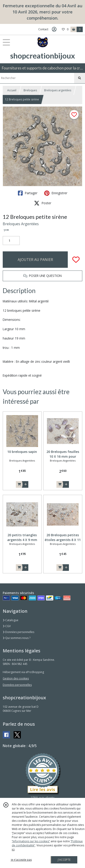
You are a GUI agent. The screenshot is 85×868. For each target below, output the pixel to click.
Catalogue (11, 620)
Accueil (12, 90)
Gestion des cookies (16, 678)
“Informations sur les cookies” (31, 841)
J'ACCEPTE (64, 860)
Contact (43, 29)
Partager (28, 193)
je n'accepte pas (21, 860)
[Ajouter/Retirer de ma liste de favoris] (76, 260)
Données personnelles (18, 632)
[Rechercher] (80, 78)
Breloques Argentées (21, 224)
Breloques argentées (58, 90)
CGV (7, 626)
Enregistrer (56, 193)
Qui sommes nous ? (17, 638)
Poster (43, 203)
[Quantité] (11, 241)
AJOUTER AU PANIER (35, 260)
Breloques (30, 90)
